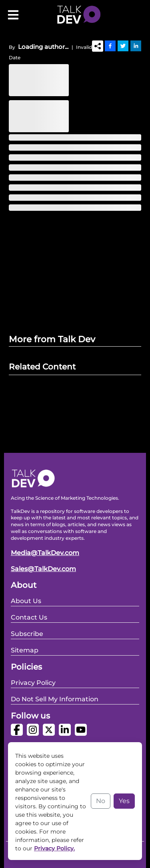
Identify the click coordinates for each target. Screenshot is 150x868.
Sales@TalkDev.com (43, 569)
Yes (124, 801)
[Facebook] (110, 46)
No (101, 801)
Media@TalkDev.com (45, 553)
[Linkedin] (136, 46)
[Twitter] (123, 46)
